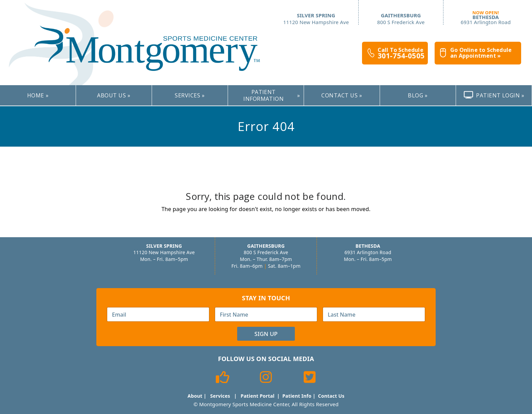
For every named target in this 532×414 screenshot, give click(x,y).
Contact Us (331, 396)
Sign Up (266, 334)
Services (220, 396)
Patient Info (297, 396)
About (195, 396)
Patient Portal (258, 396)
